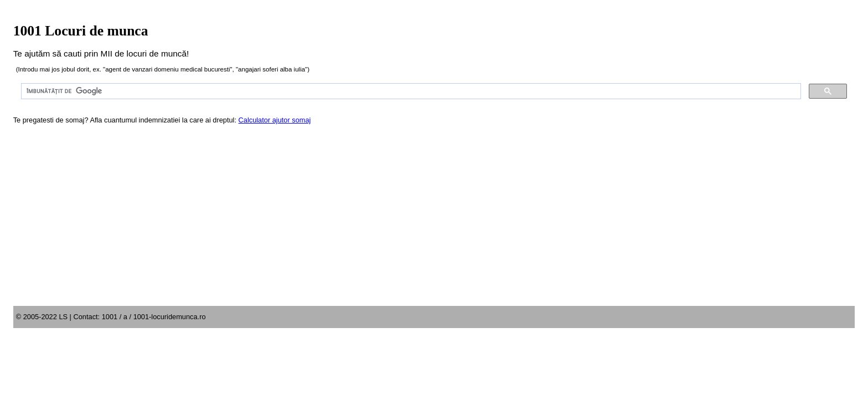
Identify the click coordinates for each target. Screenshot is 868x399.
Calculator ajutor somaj (275, 120)
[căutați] (410, 91)
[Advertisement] (434, 223)
